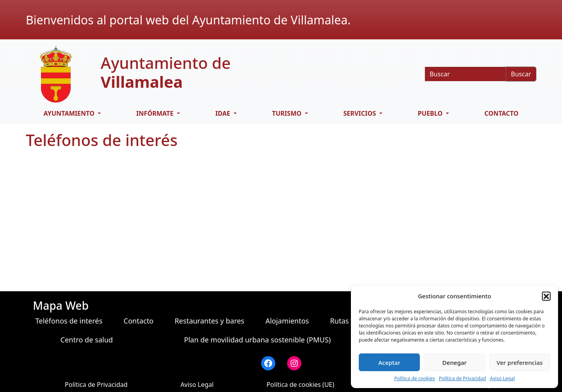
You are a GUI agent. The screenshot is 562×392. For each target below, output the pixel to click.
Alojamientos (287, 321)
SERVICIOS (361, 113)
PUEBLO (431, 113)
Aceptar (390, 362)
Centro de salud (86, 340)
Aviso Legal (502, 378)
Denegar (454, 362)
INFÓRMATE (156, 113)
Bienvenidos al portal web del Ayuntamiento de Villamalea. (188, 20)
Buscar (521, 74)
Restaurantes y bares (209, 321)
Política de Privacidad (462, 378)
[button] (546, 296)
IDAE (224, 113)
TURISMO (288, 113)
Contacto (501, 113)
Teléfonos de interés (69, 321)
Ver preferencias (520, 362)
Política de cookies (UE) (300, 385)
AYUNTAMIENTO (70, 113)
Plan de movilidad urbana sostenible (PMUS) (257, 340)
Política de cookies (415, 378)
